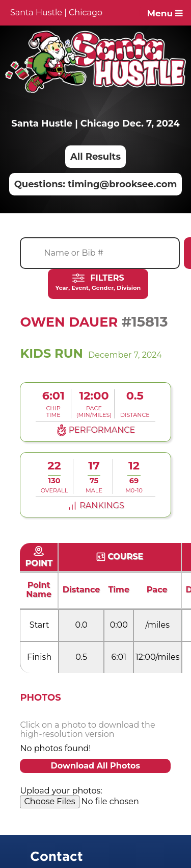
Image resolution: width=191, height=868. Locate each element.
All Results (95, 157)
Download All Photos (95, 766)
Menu (165, 13)
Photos (40, 698)
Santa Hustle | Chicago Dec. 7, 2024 (95, 123)
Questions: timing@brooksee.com (96, 184)
